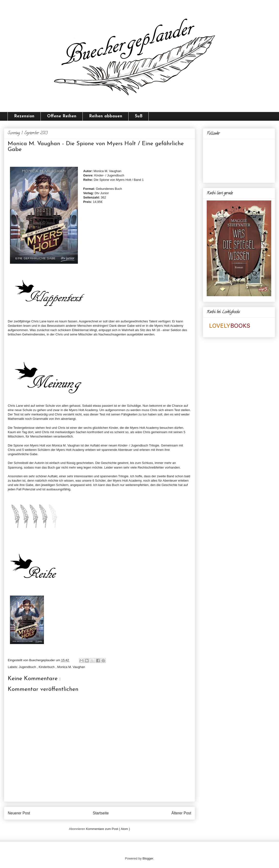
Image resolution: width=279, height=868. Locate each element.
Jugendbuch (28, 667)
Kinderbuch (47, 667)
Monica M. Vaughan (71, 667)
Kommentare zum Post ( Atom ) (108, 829)
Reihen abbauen (106, 116)
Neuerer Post (19, 813)
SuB (139, 116)
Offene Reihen (62, 116)
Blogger (148, 858)
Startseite (101, 813)
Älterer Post (181, 813)
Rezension (24, 116)
